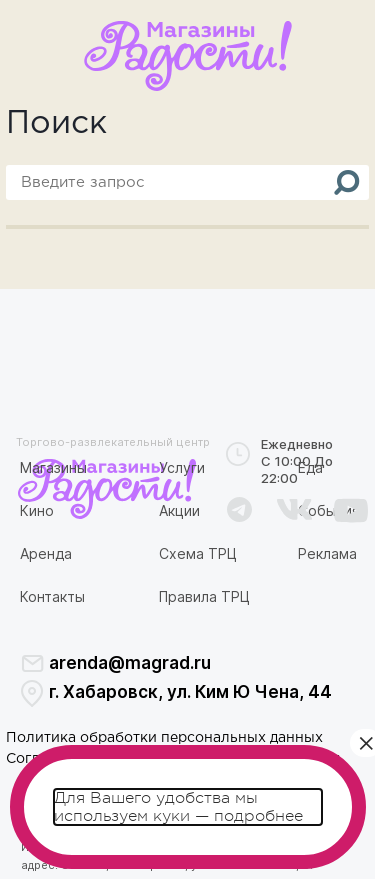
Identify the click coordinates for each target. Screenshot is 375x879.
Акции (179, 510)
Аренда (46, 553)
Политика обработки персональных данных (164, 738)
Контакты (52, 596)
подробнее (258, 816)
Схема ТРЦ (198, 553)
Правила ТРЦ (204, 596)
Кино (37, 510)
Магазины (53, 467)
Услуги (182, 467)
